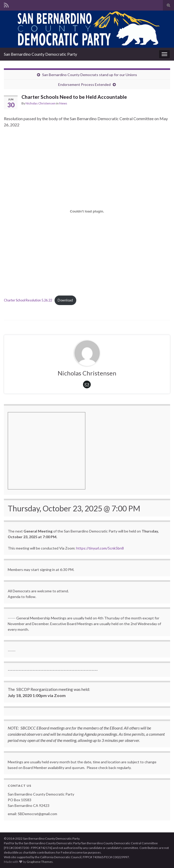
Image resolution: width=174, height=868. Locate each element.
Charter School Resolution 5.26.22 (28, 300)
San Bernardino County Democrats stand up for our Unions (90, 75)
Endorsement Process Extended (84, 84)
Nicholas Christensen (41, 103)
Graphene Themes (40, 862)
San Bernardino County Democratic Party (40, 54)
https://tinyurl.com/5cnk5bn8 (100, 548)
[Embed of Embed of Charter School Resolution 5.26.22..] (87, 211)
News (63, 103)
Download (65, 300)
